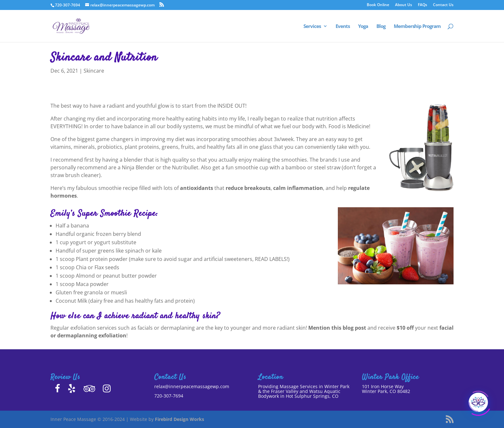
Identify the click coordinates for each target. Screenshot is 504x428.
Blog (381, 27)
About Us (404, 5)
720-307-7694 (169, 396)
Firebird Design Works (180, 419)
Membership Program (417, 27)
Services (312, 27)
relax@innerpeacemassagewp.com (192, 386)
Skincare (94, 71)
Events (343, 27)
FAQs (423, 5)
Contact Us (443, 5)
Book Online (378, 5)
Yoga (363, 27)
